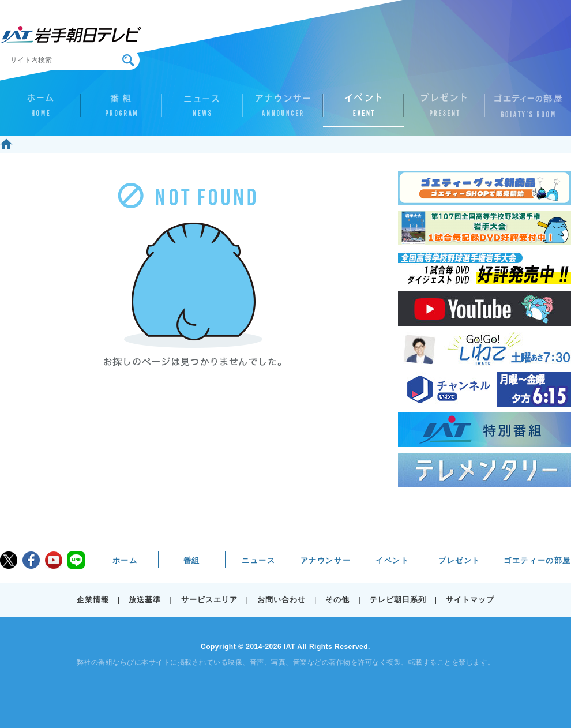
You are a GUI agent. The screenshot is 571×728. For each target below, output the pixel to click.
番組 (121, 110)
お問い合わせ (281, 600)
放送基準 (145, 600)
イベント (363, 110)
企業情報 (93, 600)
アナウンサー (283, 110)
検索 (128, 60)
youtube (54, 560)
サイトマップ (470, 600)
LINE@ (76, 560)
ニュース (202, 110)
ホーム (40, 110)
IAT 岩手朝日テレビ (71, 35)
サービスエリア (209, 600)
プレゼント (444, 110)
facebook (31, 560)
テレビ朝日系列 (398, 600)
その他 (337, 600)
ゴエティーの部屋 (525, 110)
